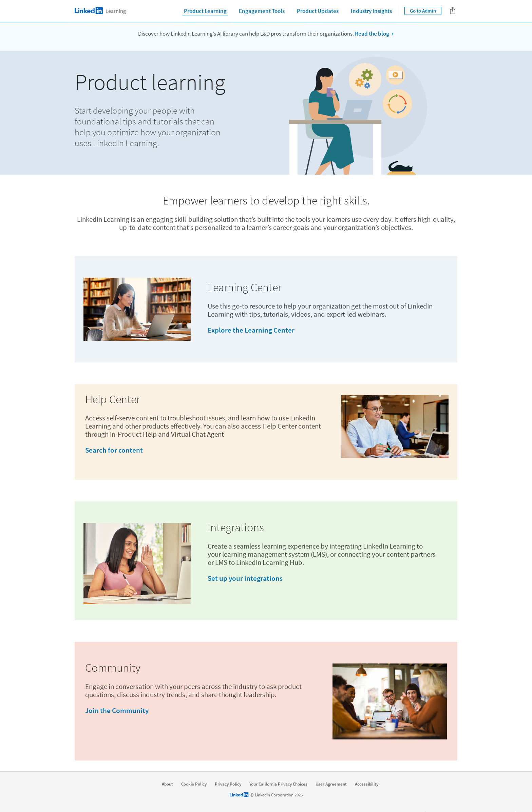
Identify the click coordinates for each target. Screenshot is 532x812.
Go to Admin (423, 11)
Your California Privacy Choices (278, 784)
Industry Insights (371, 11)
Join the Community (117, 710)
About (167, 784)
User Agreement (331, 784)
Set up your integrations (245, 578)
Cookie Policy (194, 784)
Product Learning (205, 11)
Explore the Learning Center (251, 330)
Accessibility (367, 784)
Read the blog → (374, 34)
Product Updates (318, 11)
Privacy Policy (228, 784)
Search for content (114, 450)
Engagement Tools (262, 11)
